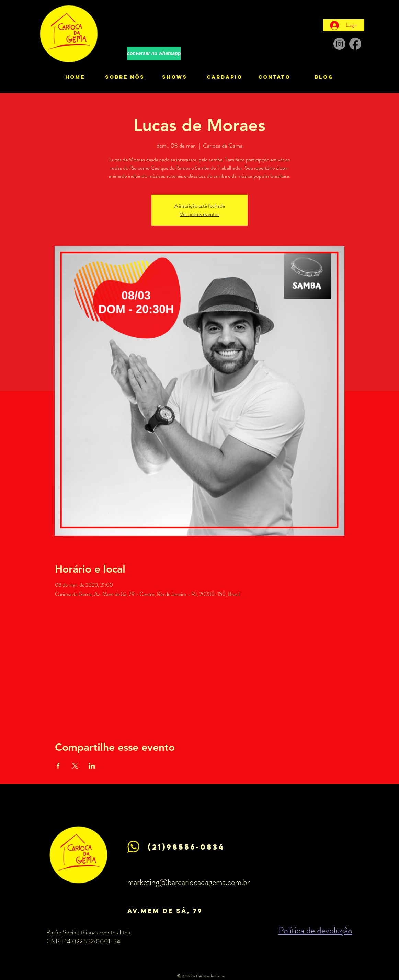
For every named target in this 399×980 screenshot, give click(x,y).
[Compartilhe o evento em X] (75, 766)
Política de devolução (315, 930)
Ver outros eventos (199, 214)
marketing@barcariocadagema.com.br (189, 882)
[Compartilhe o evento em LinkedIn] (92, 766)
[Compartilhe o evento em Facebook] (58, 766)
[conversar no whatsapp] (154, 54)
